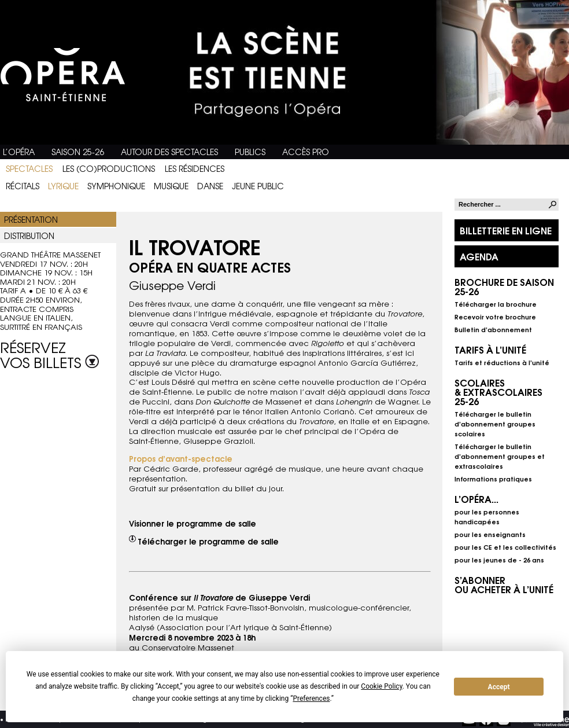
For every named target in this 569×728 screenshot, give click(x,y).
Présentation (31, 219)
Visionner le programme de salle (193, 523)
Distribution (29, 236)
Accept (499, 687)
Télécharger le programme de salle (208, 541)
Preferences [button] (311, 698)
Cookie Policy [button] (381, 686)
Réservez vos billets (49, 352)
